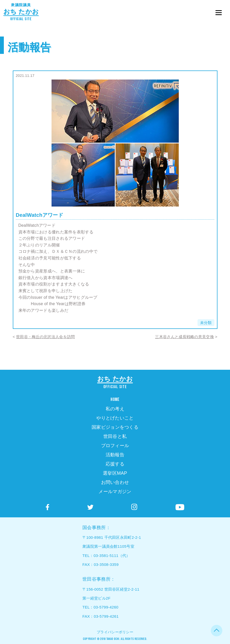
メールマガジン (115, 492)
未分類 (206, 323)
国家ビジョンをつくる (115, 427)
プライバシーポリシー (115, 632)
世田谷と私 (115, 436)
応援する (115, 464)
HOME (115, 399)
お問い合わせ (115, 482)
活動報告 (29, 47)
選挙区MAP (115, 473)
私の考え (115, 409)
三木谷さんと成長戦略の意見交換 (184, 337)
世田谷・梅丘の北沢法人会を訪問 (46, 337)
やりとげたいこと (115, 418)
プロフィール (115, 446)
